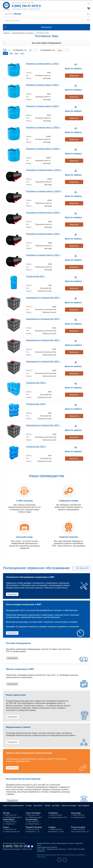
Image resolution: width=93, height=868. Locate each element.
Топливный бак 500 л (35, 276)
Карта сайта (41, 857)
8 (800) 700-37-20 (23, 6)
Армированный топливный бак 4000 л (43, 319)
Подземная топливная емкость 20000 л (44, 170)
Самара (52, 827)
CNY (22, 53)
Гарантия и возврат (69, 806)
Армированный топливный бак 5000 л (43, 298)
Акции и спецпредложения (13, 806)
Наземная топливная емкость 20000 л (43, 149)
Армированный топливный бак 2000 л (43, 361)
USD (11, 53)
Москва (6, 813)
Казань (6, 827)
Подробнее (12, 594)
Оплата (48, 806)
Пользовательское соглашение (73, 855)
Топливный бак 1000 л (36, 447)
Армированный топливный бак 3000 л (43, 340)
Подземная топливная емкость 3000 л (43, 234)
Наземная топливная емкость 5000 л (43, 106)
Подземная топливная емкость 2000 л (43, 255)
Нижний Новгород (34, 827)
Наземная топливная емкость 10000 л (43, 127)
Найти (88, 20)
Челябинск (53, 813)
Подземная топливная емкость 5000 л (43, 213)
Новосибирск (9, 819)
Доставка (56, 806)
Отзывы (29, 806)
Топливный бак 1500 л (36, 404)
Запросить (74, 76)
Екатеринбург (32, 819)
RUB (5, 53)
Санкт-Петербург (33, 813)
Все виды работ (83, 568)
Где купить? (38, 806)
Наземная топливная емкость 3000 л (43, 85)
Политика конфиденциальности (49, 855)
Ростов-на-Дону (78, 827)
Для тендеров (84, 806)
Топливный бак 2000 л (36, 383)
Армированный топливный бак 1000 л (43, 425)
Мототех (6, 6)
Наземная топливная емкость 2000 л (43, 64)
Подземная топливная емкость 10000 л (44, 191)
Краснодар (76, 813)
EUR (17, 53)
